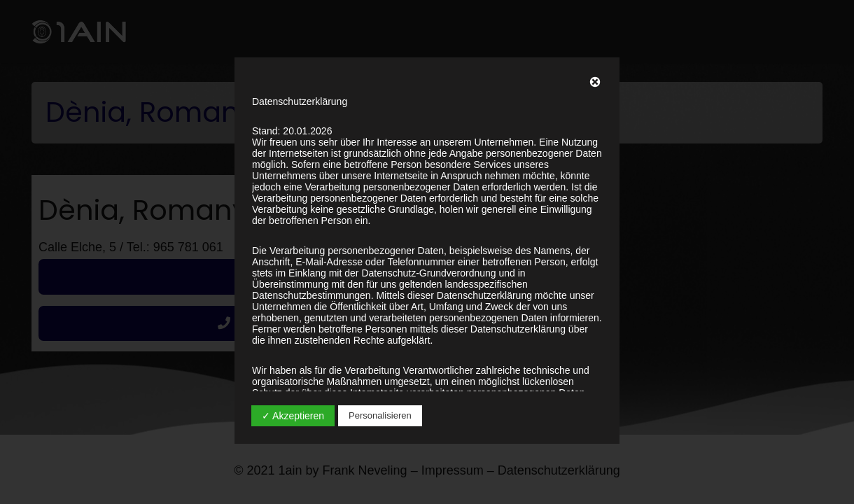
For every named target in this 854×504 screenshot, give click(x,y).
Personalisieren (380, 415)
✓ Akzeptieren (293, 416)
